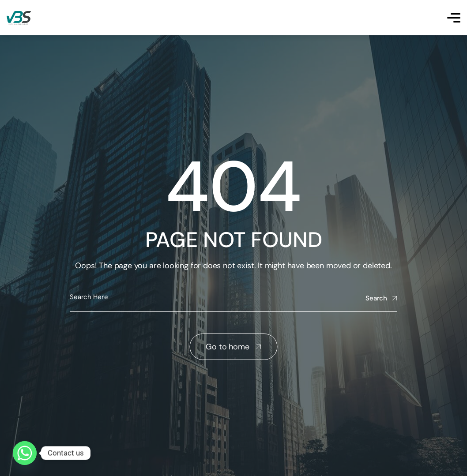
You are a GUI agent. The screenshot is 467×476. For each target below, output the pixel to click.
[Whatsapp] (25, 453)
